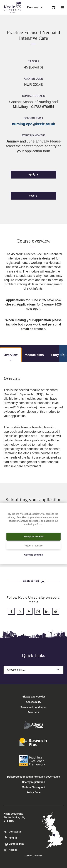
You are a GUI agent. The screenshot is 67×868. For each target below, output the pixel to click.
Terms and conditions (33, 707)
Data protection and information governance (33, 777)
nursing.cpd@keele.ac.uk (33, 124)
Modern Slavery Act (33, 787)
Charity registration (33, 782)
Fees (34, 196)
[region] (33, 533)
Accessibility (13, 18)
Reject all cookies (33, 546)
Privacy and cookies (33, 697)
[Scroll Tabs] (63, 354)
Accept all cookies (33, 537)
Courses (35, 7)
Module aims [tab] (34, 355)
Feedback (33, 712)
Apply (33, 175)
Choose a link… (33, 670)
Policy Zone (33, 792)
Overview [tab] (11, 357)
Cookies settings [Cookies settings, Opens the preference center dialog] (33, 555)
